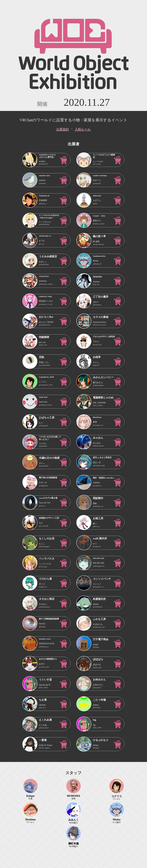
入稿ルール (83, 129)
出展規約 (63, 129)
